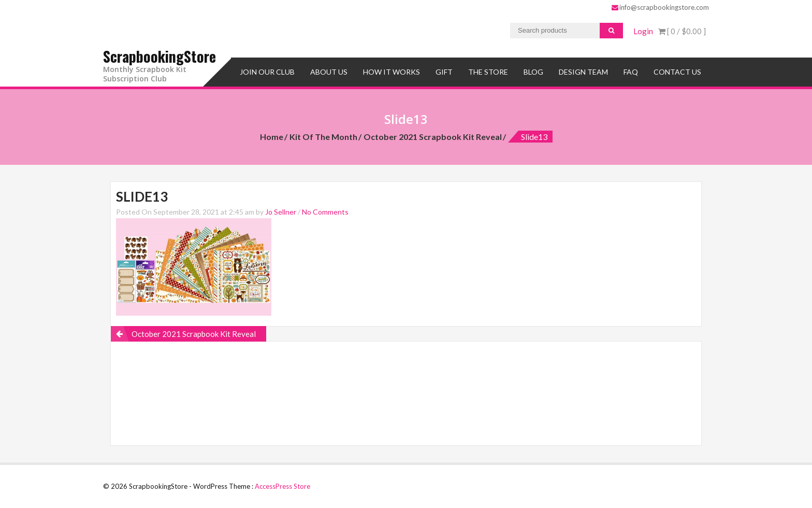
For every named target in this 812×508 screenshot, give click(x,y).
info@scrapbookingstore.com (660, 7)
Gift (444, 71)
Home (272, 136)
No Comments (325, 211)
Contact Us (677, 71)
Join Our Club (267, 71)
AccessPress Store (282, 486)
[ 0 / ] (682, 31)
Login (643, 31)
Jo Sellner (281, 211)
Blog (533, 71)
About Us (329, 71)
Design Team (583, 71)
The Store (488, 71)
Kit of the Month (323, 136)
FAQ (631, 71)
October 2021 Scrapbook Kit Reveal (433, 136)
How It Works (392, 71)
